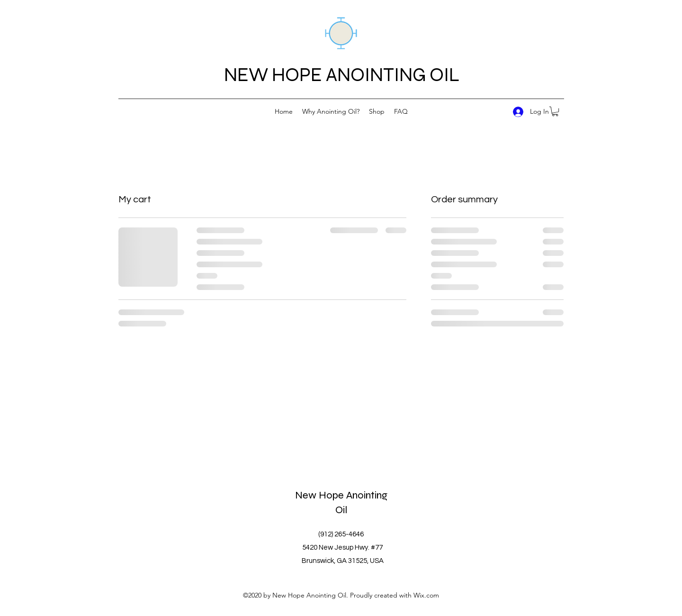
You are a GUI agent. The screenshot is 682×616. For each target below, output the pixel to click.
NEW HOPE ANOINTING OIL (342, 75)
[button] (555, 111)
